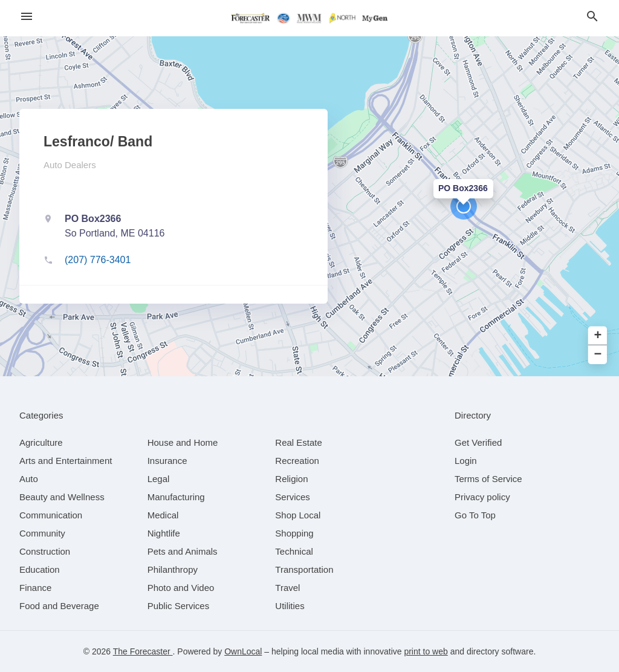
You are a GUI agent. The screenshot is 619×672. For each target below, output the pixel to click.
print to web (426, 651)
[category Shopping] (294, 533)
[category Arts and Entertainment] (66, 461)
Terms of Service (488, 479)
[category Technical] (294, 551)
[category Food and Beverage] (59, 606)
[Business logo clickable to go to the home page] (309, 18)
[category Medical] (163, 515)
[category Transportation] (304, 569)
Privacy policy (482, 497)
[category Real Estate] (299, 442)
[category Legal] (159, 479)
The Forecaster (143, 651)
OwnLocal (243, 651)
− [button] (598, 355)
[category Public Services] (179, 606)
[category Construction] (45, 551)
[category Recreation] (297, 461)
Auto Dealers (70, 165)
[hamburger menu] (27, 17)
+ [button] (598, 336)
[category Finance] (35, 588)
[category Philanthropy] (173, 569)
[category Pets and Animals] (183, 551)
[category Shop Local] (298, 515)
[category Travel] (287, 588)
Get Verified (478, 442)
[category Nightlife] (164, 533)
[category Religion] (291, 479)
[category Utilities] (290, 606)
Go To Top (475, 515)
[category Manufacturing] (176, 497)
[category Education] (40, 569)
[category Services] (293, 497)
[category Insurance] (167, 461)
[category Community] (42, 533)
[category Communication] (51, 515)
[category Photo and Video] (181, 588)
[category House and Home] (183, 442)
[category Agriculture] (41, 442)
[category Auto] (29, 479)
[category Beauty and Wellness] (62, 497)
